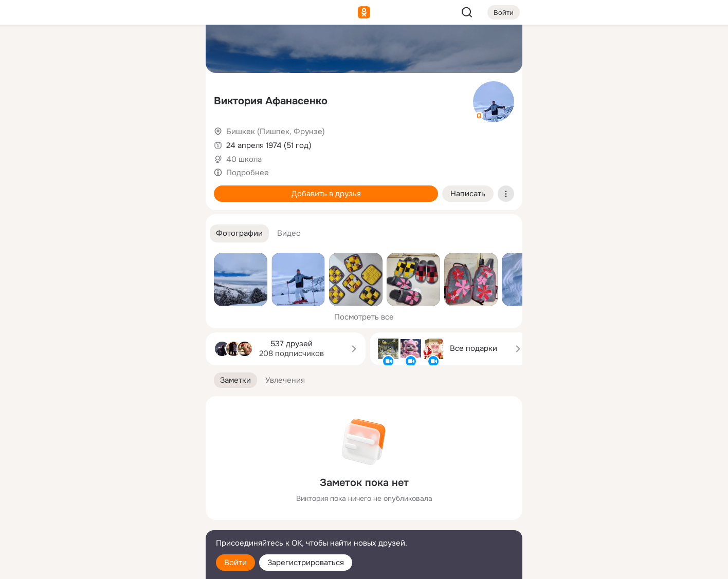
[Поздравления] (130, 140)
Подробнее (248, 173)
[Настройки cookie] (130, 565)
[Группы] (175, 49)
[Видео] (175, 95)
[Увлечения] (130, 49)
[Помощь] (84, 185)
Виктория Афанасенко (271, 101)
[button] (239, 234)
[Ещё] (130, 500)
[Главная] (84, 49)
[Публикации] (84, 95)
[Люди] (130, 95)
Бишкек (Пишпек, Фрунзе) (276, 132)
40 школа (244, 159)
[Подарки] (84, 140)
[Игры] (175, 140)
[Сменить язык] (130, 522)
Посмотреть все (364, 317)
